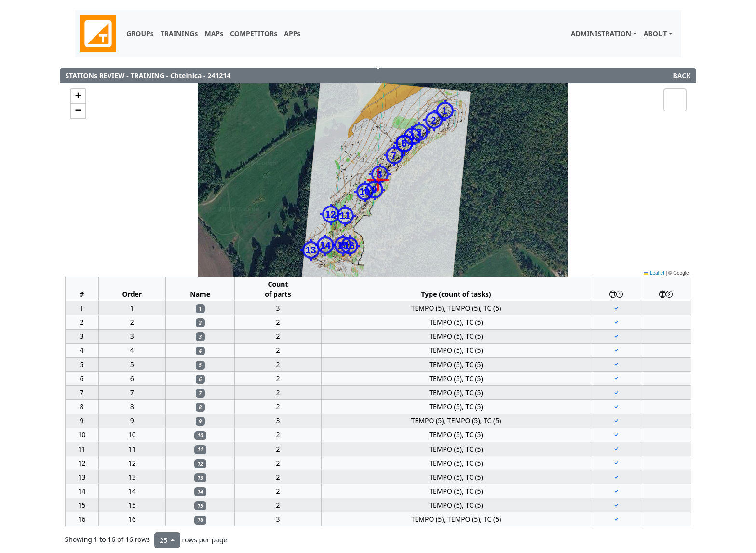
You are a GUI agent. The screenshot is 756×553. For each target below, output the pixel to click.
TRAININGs (179, 34)
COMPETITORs (254, 34)
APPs (292, 34)
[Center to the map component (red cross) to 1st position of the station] (616, 308)
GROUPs (140, 34)
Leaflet (654, 273)
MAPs (214, 34)
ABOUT (655, 34)
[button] (434, 120)
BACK (682, 76)
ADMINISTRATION (601, 34)
